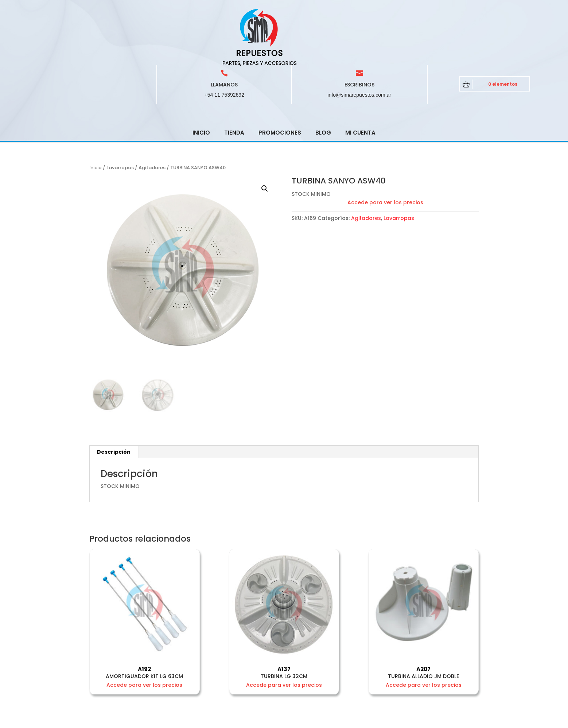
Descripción (114, 400)
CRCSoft (223, 721)
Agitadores (152, 115)
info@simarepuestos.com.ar (360, 43)
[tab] (114, 400)
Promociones (280, 80)
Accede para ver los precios (385, 150)
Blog (323, 80)
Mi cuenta (360, 80)
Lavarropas (120, 115)
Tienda (234, 80)
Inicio (201, 80)
